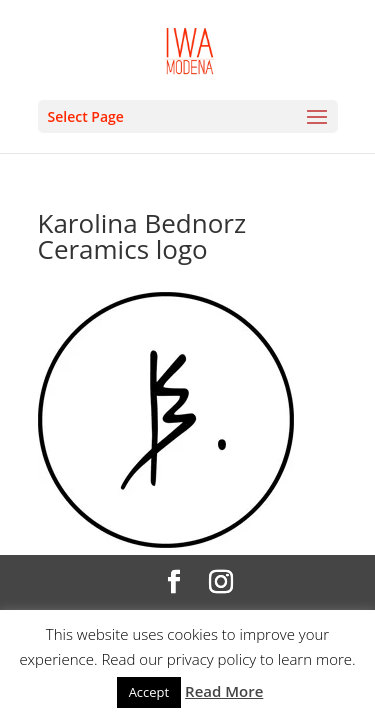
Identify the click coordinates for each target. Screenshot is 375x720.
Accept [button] (149, 692)
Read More (224, 691)
